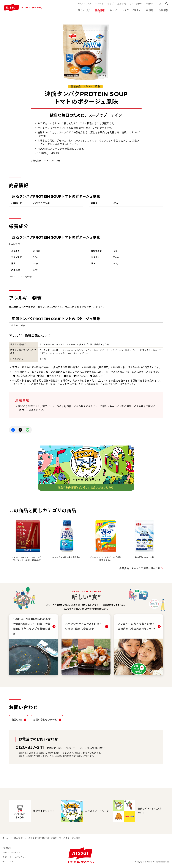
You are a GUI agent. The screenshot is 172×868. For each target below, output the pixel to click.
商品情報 (100, 10)
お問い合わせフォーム (45, 720)
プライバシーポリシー (11, 853)
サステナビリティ (132, 10)
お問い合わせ (136, 4)
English (149, 4)
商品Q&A (17, 720)
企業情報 (163, 10)
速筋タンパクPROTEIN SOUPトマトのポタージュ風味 (54, 838)
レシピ (113, 10)
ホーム (5, 838)
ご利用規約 (7, 848)
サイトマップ (8, 862)
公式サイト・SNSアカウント (14, 857)
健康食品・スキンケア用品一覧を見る (140, 568)
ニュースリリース (83, 4)
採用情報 (122, 4)
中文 (159, 4)
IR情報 (150, 10)
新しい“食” (84, 10)
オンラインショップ (104, 4)
